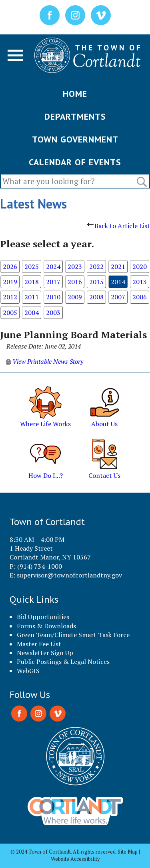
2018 (32, 282)
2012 (10, 297)
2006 (140, 297)
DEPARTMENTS (75, 116)
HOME (75, 94)
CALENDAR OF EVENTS (75, 162)
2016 (75, 282)
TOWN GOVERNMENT (75, 139)
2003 (53, 313)
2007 (118, 297)
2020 (140, 267)
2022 (96, 267)
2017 (53, 282)
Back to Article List (119, 226)
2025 (32, 267)
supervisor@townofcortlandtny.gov (69, 575)
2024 (53, 267)
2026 (10, 267)
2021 (118, 267)
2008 (96, 297)
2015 (96, 282)
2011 (32, 297)
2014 (118, 282)
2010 (53, 297)
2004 (32, 313)
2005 (10, 313)
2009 (75, 297)
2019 (10, 282)
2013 (140, 282)
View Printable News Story (45, 361)
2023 (75, 267)
